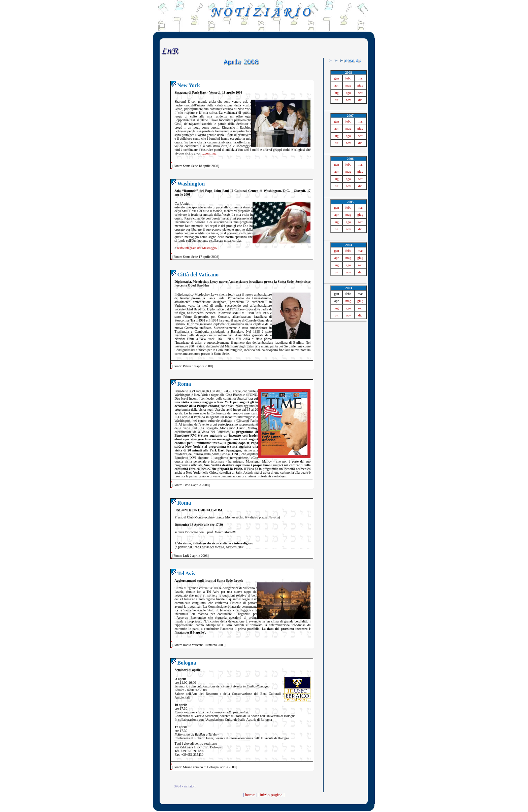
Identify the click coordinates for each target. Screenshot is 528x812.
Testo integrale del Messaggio (197, 248)
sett (360, 93)
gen (336, 78)
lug (337, 93)
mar (360, 78)
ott (337, 100)
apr (337, 85)
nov (348, 100)
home (250, 795)
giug (360, 85)
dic (360, 100)
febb (349, 78)
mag (348, 85)
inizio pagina (271, 795)
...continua (209, 153)
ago (348, 93)
